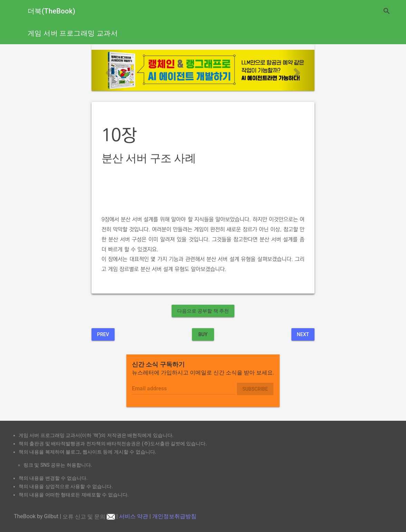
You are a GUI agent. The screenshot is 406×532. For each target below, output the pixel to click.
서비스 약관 (134, 517)
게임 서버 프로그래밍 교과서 (73, 33)
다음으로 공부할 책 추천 (203, 311)
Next (303, 334)
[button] (108, 70)
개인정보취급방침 (174, 517)
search (387, 11)
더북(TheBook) (51, 11)
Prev (103, 334)
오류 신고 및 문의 (89, 517)
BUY (203, 334)
